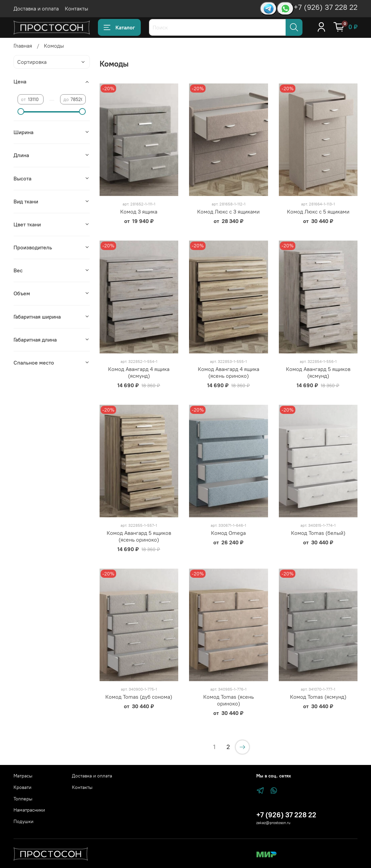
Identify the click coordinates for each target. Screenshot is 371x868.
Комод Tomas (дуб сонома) (139, 697)
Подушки (23, 821)
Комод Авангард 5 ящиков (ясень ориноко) (139, 536)
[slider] (21, 111)
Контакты (76, 8)
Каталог (119, 27)
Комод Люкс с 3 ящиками (228, 212)
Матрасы (23, 776)
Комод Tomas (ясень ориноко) (229, 700)
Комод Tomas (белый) (318, 533)
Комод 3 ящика (139, 212)
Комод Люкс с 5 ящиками (318, 212)
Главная (23, 46)
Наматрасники (29, 810)
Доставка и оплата (36, 8)
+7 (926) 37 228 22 (326, 7)
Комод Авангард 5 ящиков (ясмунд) (318, 372)
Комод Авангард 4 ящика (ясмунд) (139, 372)
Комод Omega (228, 533)
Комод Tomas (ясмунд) (318, 697)
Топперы (23, 799)
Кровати (22, 787)
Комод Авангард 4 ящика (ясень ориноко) (229, 372)
